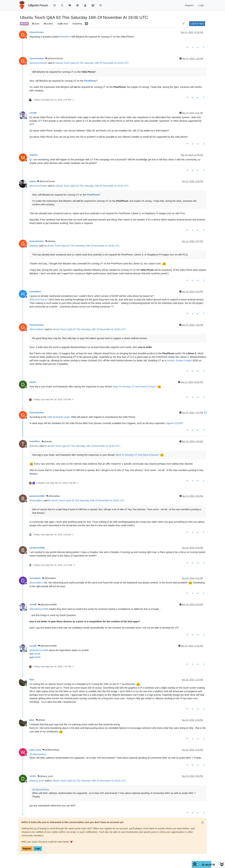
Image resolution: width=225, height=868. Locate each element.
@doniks (47, 442)
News (24, 24)
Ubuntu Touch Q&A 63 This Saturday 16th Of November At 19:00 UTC (92, 63)
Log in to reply (197, 24)
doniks (33, 382)
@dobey (50, 241)
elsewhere (65, 37)
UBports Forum (38, 5)
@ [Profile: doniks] (34, 446)
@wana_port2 (45, 776)
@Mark (40, 720)
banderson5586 (37, 496)
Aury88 (33, 113)
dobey (33, 181)
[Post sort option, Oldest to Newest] (184, 24)
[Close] (202, 822)
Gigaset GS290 (174, 423)
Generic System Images (179, 360)
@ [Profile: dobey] (34, 246)
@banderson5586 (47, 605)
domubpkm (35, 578)
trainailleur (35, 441)
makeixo (34, 155)
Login (38, 849)
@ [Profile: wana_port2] (37, 781)
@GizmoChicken (54, 59)
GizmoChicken (37, 32)
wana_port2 (35, 750)
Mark (32, 680)
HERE (37, 654)
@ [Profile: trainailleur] (36, 500)
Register (27, 849)
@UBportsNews (51, 750)
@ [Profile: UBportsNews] (38, 754)
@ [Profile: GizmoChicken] (38, 63)
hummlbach (35, 292)
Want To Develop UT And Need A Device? (135, 387)
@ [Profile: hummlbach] (37, 329)
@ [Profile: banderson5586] (39, 609)
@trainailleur (53, 496)
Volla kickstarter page (58, 417)
